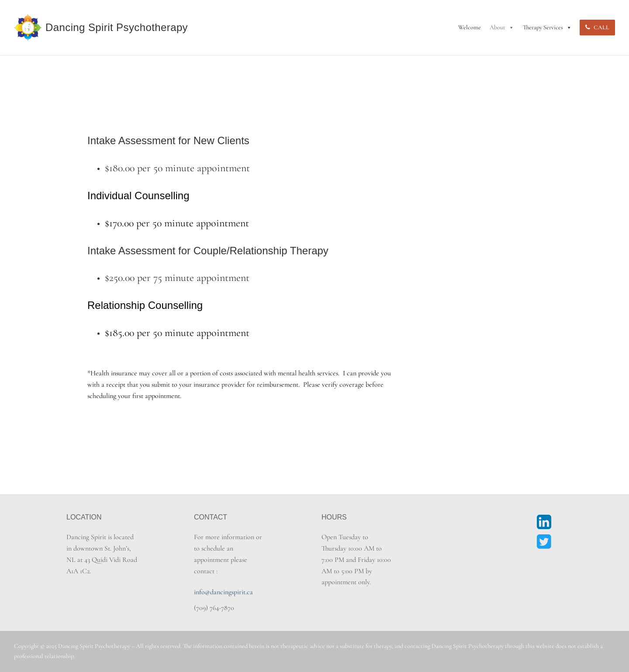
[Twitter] (544, 542)
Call (597, 27)
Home (76, 63)
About (502, 27)
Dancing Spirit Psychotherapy (117, 27)
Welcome (470, 27)
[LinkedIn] (544, 522)
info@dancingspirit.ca (223, 592)
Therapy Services (547, 27)
